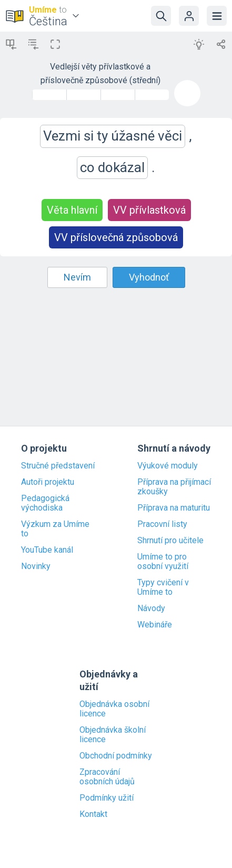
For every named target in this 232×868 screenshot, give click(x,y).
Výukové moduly (168, 466)
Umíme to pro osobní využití (163, 562)
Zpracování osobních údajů (107, 777)
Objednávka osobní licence (114, 709)
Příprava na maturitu (174, 508)
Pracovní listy (162, 524)
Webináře (155, 625)
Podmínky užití (107, 798)
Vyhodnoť (149, 277)
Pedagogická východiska (45, 503)
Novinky (36, 566)
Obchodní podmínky (116, 756)
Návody (151, 608)
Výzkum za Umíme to (55, 529)
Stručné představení (58, 466)
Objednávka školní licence (113, 735)
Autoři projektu (48, 482)
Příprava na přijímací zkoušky (174, 487)
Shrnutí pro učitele (170, 541)
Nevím (77, 277)
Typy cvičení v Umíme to (163, 587)
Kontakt (93, 814)
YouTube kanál (47, 550)
